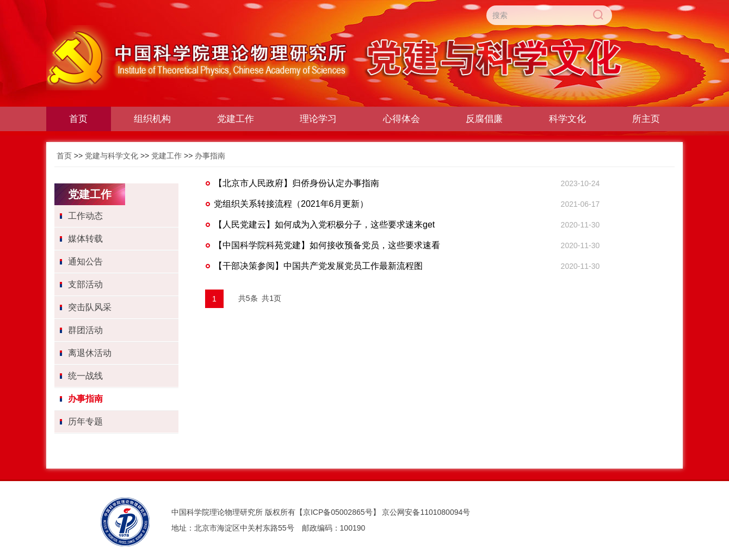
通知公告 (85, 261)
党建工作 (166, 156)
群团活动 (85, 330)
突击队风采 (90, 307)
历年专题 (85, 421)
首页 (64, 156)
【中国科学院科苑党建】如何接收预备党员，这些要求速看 (327, 245)
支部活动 (85, 284)
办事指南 (210, 156)
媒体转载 (85, 239)
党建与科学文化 (112, 156)
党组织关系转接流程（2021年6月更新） (291, 204)
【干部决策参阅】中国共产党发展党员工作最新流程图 (318, 266)
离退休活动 (90, 353)
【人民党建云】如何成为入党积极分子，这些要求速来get (324, 224)
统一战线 (85, 376)
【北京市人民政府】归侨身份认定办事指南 (296, 183)
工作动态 (85, 216)
